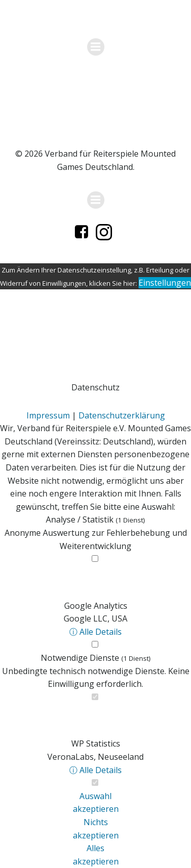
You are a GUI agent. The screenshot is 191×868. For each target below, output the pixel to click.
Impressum (48, 415)
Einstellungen (165, 283)
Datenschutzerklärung (122, 415)
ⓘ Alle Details (95, 632)
